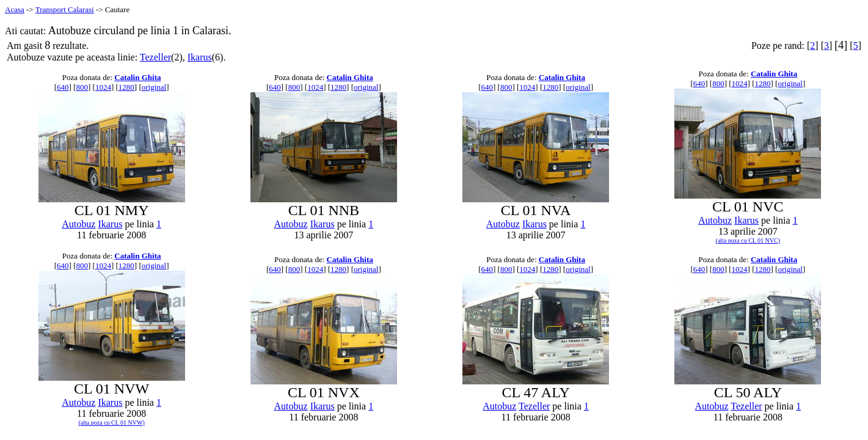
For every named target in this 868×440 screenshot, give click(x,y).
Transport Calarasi (65, 9)
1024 (103, 87)
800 (82, 87)
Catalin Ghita (137, 77)
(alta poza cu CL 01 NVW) (112, 423)
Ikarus (200, 57)
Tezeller (155, 57)
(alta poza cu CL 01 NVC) (748, 240)
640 (63, 87)
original (154, 87)
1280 (126, 87)
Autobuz (78, 224)
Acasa (15, 9)
